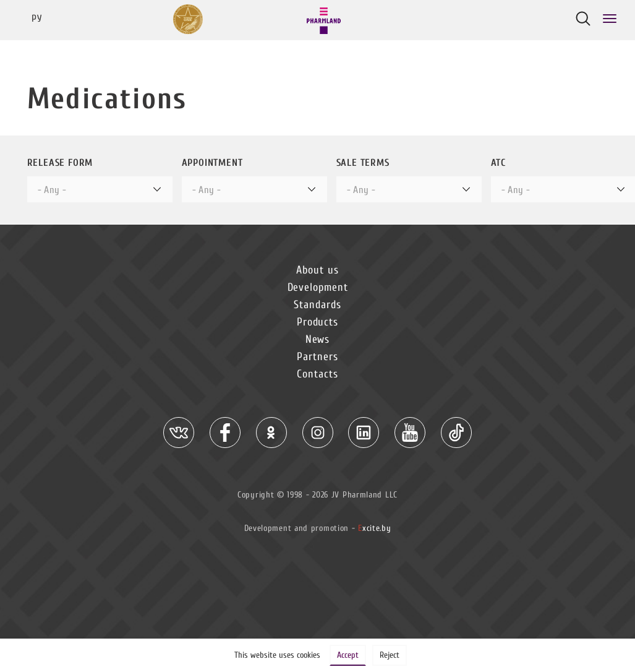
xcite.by (374, 528)
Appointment (212, 163)
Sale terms (363, 163)
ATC (498, 163)
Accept (348, 655)
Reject (390, 655)
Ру (37, 19)
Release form (60, 163)
